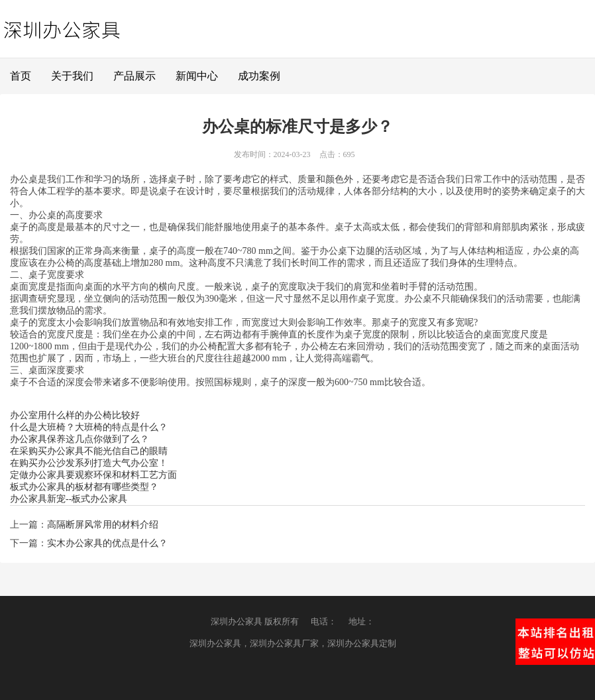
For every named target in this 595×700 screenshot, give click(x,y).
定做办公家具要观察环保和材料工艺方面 (93, 475)
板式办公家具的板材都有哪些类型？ (84, 487)
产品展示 (135, 76)
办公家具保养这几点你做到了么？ (80, 439)
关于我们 (72, 76)
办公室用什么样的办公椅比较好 (75, 415)
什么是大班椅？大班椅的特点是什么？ (89, 427)
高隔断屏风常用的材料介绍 (103, 525)
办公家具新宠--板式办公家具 (69, 499)
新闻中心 (197, 76)
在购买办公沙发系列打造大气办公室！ (89, 463)
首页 (21, 76)
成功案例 (259, 76)
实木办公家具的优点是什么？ (107, 543)
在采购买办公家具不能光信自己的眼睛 (89, 451)
